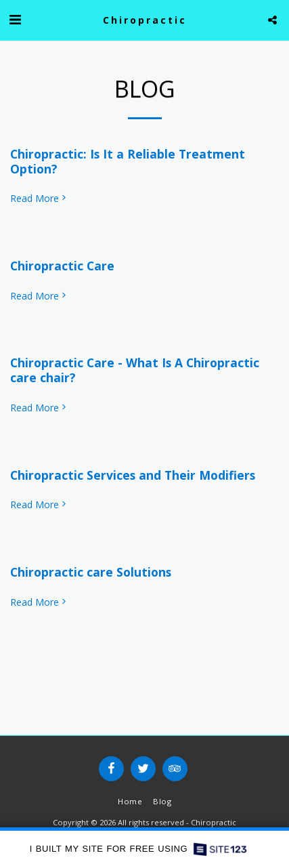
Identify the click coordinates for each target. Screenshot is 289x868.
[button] (15, 19)
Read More (39, 199)
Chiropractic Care (62, 266)
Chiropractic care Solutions (91, 572)
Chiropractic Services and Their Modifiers (133, 475)
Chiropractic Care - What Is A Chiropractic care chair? (135, 370)
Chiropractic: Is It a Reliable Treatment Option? (128, 161)
